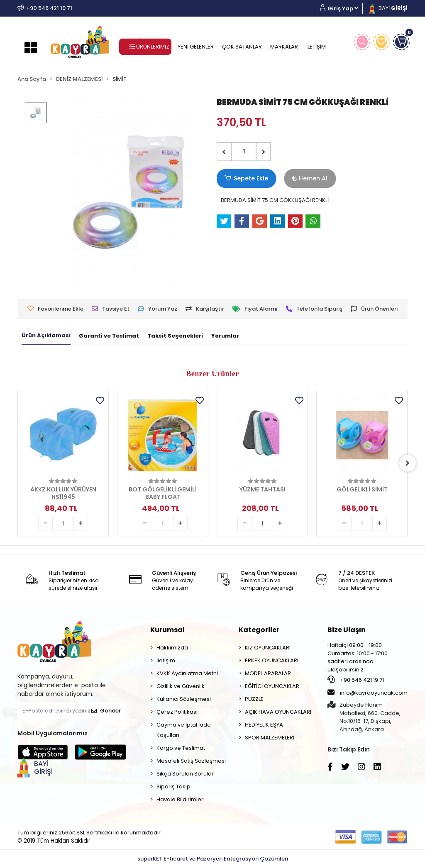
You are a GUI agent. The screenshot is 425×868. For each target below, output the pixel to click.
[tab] (46, 336)
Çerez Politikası (177, 712)
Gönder (106, 711)
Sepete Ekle (244, 179)
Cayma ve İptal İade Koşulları (184, 730)
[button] (342, 9)
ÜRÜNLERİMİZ (149, 47)
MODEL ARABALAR (268, 673)
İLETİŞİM (316, 47)
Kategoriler (259, 630)
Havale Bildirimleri (181, 799)
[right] (408, 463)
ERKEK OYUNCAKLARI (272, 660)
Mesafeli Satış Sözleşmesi (191, 761)
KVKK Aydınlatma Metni (187, 673)
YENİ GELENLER (196, 47)
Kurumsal (167, 630)
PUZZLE (254, 699)
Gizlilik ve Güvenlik (181, 686)
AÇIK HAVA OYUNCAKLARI (278, 712)
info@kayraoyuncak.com (368, 693)
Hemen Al (302, 178)
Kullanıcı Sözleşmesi (184, 699)
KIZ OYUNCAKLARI (268, 648)
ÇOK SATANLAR (242, 47)
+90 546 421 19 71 (356, 680)
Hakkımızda (172, 648)
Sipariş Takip (173, 787)
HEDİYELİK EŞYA (264, 725)
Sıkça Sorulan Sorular (185, 774)
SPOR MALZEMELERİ (270, 738)
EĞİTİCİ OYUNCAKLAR (272, 686)
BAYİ (387, 8)
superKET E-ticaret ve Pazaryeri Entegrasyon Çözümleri (213, 859)
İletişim (166, 660)
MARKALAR (284, 47)
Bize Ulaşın (347, 630)
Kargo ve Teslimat (181, 748)
